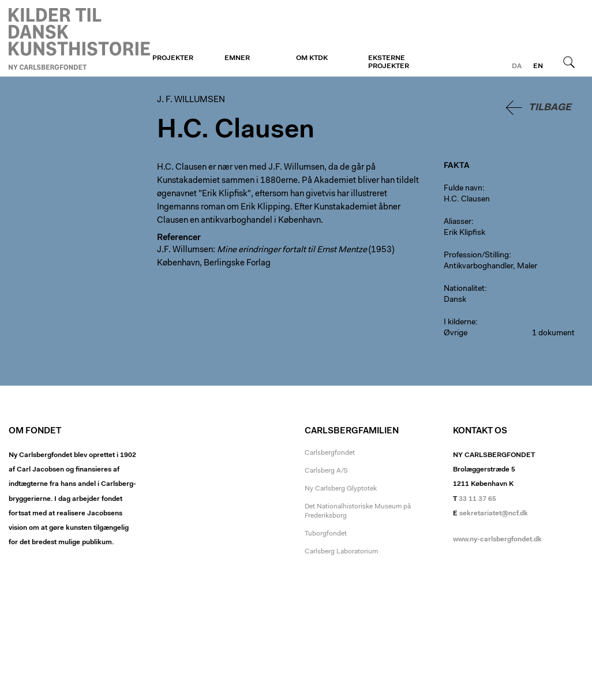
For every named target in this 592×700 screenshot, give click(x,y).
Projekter (173, 58)
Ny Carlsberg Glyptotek (341, 489)
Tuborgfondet (326, 534)
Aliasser (458, 222)
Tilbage (550, 108)
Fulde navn (463, 189)
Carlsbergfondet (330, 453)
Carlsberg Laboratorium (341, 552)
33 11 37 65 (477, 499)
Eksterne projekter (389, 62)
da (517, 66)
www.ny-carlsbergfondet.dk (497, 540)
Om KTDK (312, 58)
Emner (237, 58)
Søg (569, 62)
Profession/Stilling (476, 256)
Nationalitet (464, 289)
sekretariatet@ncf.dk (494, 514)
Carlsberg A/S (326, 471)
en (538, 66)
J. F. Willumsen (79, 39)
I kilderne (460, 323)
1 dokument (553, 334)
